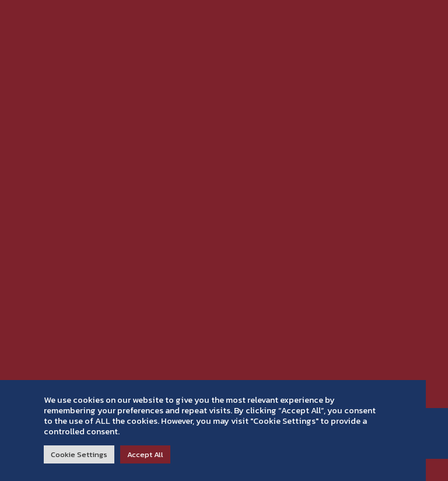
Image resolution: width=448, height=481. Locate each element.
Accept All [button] (145, 454)
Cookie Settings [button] (79, 454)
